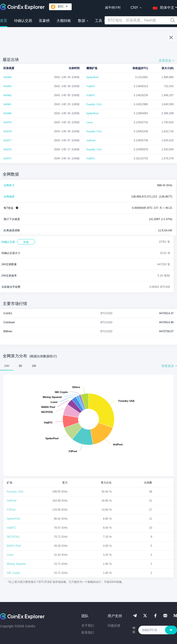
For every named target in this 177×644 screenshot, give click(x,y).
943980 (7, 113)
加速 (26, 242)
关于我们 (88, 625)
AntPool (91, 140)
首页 (4, 21)
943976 (7, 149)
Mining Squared (16, 564)
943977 (7, 140)
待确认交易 (23, 21)
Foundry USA (94, 104)
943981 (7, 104)
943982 (7, 95)
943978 (7, 131)
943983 (7, 86)
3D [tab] (20, 366)
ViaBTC (91, 86)
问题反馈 (114, 625)
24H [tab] (7, 366)
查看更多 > (166, 60)
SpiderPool (92, 77)
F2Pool (11, 510)
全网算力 (9, 185)
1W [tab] (34, 366)
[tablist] (88, 366)
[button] (163, 7)
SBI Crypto (13, 573)
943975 (7, 158)
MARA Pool (14, 546)
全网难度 (9, 197)
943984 (7, 77)
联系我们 (88, 632)
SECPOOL (13, 537)
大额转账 (64, 21)
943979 (7, 122)
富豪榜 (44, 21)
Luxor (90, 122)
